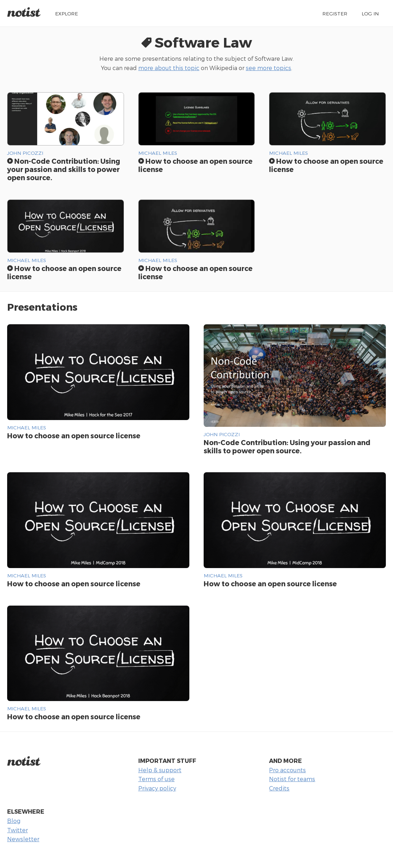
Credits (279, 788)
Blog (14, 821)
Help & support (160, 770)
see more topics (268, 68)
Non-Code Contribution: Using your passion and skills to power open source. (64, 169)
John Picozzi (25, 153)
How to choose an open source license (64, 272)
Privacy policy (157, 788)
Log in (370, 13)
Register (335, 13)
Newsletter (23, 839)
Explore (66, 13)
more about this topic (169, 68)
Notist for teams (292, 779)
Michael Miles (158, 153)
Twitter (18, 830)
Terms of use (156, 779)
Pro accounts (287, 770)
